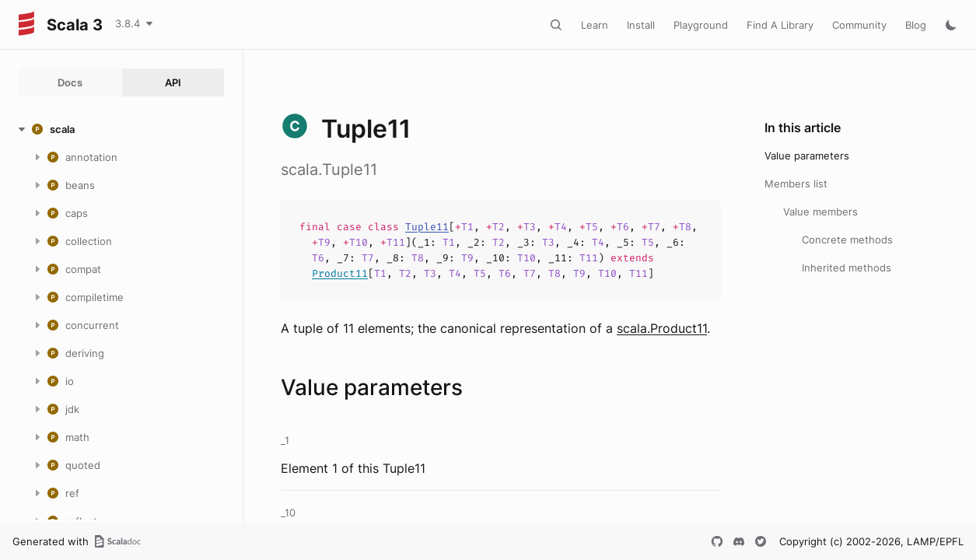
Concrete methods (847, 240)
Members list (796, 184)
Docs (70, 82)
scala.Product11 (662, 328)
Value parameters (807, 156)
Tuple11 (427, 227)
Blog (916, 25)
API (173, 82)
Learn (595, 25)
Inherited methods (847, 268)
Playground (701, 25)
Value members (820, 212)
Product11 (340, 273)
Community (859, 25)
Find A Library (780, 25)
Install (641, 25)
